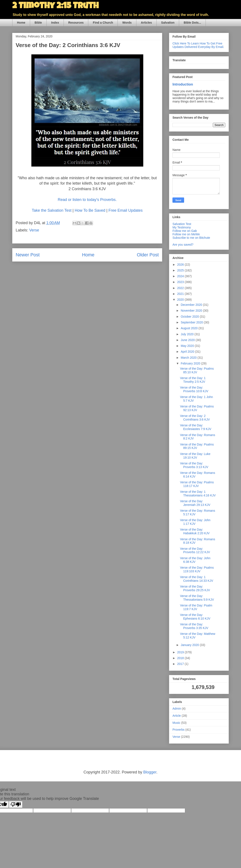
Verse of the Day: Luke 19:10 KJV (195, 456)
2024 (181, 276)
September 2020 (192, 322)
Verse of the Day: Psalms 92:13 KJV (197, 408)
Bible (38, 23)
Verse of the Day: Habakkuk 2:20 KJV (195, 531)
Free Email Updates (126, 210)
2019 (181, 652)
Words (127, 23)
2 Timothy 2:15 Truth (55, 6)
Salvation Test (182, 224)
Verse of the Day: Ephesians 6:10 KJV (195, 617)
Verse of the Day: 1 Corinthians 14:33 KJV (197, 579)
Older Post (148, 255)
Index (55, 23)
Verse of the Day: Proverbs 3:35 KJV (194, 626)
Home (21, 23)
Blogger (150, 772)
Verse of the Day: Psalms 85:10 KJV (197, 370)
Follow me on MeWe (186, 234)
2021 (181, 294)
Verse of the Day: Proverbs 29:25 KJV (195, 588)
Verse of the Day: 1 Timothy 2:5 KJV (193, 380)
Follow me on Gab (185, 231)
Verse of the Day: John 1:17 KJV (195, 522)
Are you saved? (183, 245)
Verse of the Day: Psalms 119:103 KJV (197, 569)
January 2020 (190, 645)
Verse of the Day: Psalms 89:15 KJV (197, 446)
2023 (181, 282)
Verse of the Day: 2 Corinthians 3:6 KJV (195, 418)
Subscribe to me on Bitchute (191, 238)
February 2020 (191, 363)
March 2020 (189, 358)
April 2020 (188, 352)
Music (176, 723)
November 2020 (192, 311)
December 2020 (192, 305)
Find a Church (103, 23)
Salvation (168, 23)
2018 (181, 658)
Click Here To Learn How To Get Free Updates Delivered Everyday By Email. (198, 45)
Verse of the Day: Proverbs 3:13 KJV (194, 465)
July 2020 (188, 334)
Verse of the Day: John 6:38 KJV (195, 560)
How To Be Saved (90, 210)
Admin (177, 709)
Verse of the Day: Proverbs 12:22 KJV (195, 550)
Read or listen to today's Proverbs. (87, 200)
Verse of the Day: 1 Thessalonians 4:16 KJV (198, 494)
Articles (146, 23)
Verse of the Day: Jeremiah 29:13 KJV (195, 503)
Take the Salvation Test (52, 210)
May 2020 (188, 346)
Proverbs (178, 730)
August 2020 (190, 328)
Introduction (183, 84)
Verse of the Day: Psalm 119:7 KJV (196, 607)
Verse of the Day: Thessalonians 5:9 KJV (197, 598)
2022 (181, 288)
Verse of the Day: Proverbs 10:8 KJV (194, 389)
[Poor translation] (16, 804)
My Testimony (182, 227)
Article (177, 716)
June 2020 (188, 340)
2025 (181, 270)
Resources (76, 23)
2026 (181, 265)
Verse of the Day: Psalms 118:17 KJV (197, 484)
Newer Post (28, 255)
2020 (181, 300)
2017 (181, 664)
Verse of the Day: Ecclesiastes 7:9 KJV (196, 427)
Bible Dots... (192, 23)
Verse (34, 230)
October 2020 (190, 317)
